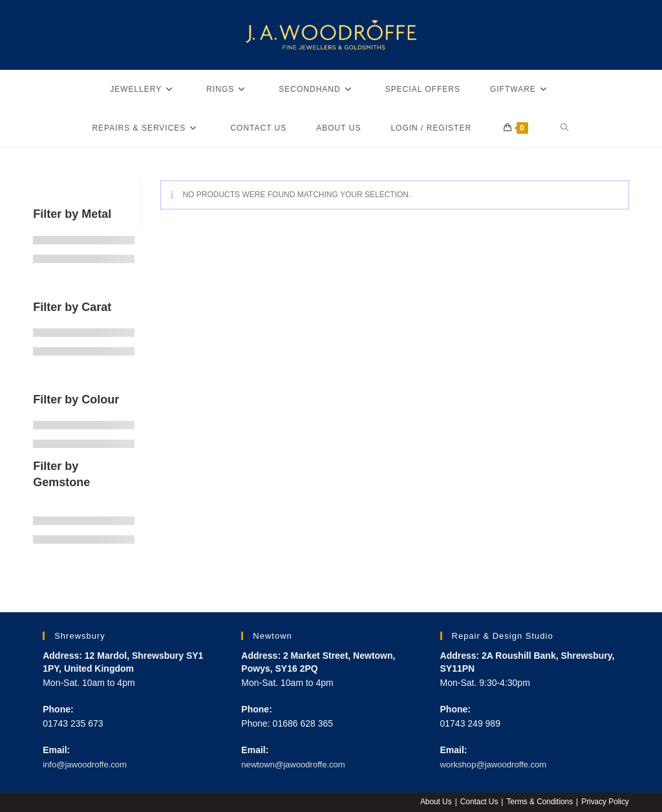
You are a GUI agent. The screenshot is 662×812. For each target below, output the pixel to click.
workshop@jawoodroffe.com (497, 764)
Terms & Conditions (539, 802)
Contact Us (477, 802)
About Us (433, 802)
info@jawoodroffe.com (88, 764)
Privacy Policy (605, 802)
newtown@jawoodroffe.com (297, 764)
